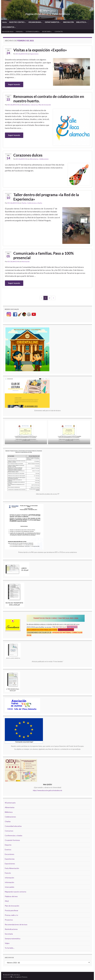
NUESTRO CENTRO (18, 22)
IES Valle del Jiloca (47, 10)
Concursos (34, 105)
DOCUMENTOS (9, 27)
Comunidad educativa (13, 826)
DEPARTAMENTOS (53, 22)
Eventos (8, 850)
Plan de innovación (45, 105)
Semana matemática (13, 939)
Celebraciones (44, 159)
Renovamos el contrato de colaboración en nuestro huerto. (49, 99)
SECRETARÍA (47, 31)
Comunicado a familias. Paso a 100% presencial (44, 255)
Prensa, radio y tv (11, 915)
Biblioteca (9, 812)
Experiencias (10, 859)
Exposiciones (34, 54)
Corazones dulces (28, 155)
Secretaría (9, 934)
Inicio (5, 22)
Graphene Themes (21, 977)
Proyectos (9, 920)
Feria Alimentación (12, 868)
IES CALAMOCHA (22, 54)
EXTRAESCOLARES (33, 31)
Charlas (24, 203)
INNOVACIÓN (68, 22)
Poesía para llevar (12, 910)
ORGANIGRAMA (35, 22)
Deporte (8, 845)
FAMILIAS (20, 31)
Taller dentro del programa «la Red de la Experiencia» (46, 197)
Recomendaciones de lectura (16, 924)
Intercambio (10, 887)
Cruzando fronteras (12, 840)
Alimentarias (26, 105)
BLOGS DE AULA (8, 31)
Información (25, 262)
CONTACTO (59, 31)
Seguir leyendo (14, 84)
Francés (8, 873)
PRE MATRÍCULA (59, 627)
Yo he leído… (10, 948)
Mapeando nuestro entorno (16, 892)
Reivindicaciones (11, 929)
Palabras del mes (11, 896)
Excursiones (10, 854)
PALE (7, 901)
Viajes (7, 943)
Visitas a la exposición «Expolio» (40, 50)
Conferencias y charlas (35, 203)
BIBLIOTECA (82, 22)
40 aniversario (10, 803)
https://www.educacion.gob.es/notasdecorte (47, 790)
